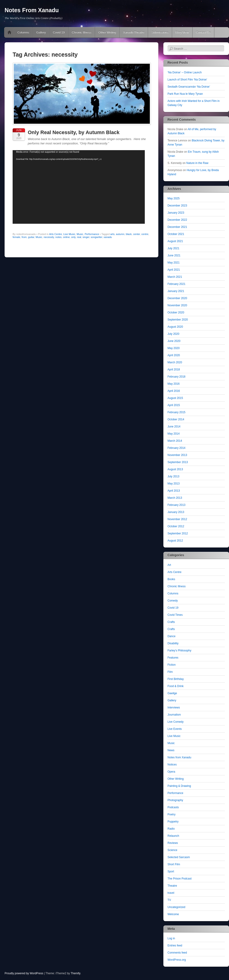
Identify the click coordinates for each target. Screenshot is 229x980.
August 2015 (175, 398)
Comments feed (177, 953)
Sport (171, 871)
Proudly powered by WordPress (24, 973)
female (16, 237)
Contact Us (203, 32)
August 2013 (175, 469)
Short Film (174, 864)
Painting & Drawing (179, 786)
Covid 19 (59, 32)
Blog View (182, 32)
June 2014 (174, 427)
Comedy (173, 601)
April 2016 (174, 391)
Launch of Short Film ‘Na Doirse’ (187, 80)
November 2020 (177, 305)
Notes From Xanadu (32, 10)
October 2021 (176, 234)
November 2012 (177, 519)
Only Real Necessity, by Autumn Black (74, 132)
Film (170, 672)
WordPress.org (177, 960)
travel (171, 893)
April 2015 (174, 405)
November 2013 (177, 455)
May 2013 (174, 484)
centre (145, 234)
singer (86, 237)
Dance (172, 636)
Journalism (174, 715)
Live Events (175, 729)
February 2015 (176, 412)
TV (169, 900)
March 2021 (175, 277)
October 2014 (176, 419)
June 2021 (174, 255)
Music (80, 234)
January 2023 (176, 213)
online (66, 237)
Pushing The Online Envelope (9, 32)
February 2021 (176, 284)
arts (112, 234)
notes (58, 237)
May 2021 (174, 263)
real (79, 237)
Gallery (41, 32)
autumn (120, 234)
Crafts (171, 622)
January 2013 (176, 512)
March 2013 (175, 498)
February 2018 (176, 377)
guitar (31, 237)
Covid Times (175, 615)
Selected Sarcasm (179, 857)
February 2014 (176, 448)
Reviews (173, 843)
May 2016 (174, 384)
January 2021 (176, 291)
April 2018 (174, 370)
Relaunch (173, 836)
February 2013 (176, 505)
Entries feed (175, 946)
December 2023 (177, 206)
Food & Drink (176, 686)
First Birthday (176, 679)
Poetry (172, 814)
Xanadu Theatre (134, 32)
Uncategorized (176, 907)
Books (171, 579)
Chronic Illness (82, 32)
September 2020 (178, 320)
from (24, 237)
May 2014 (174, 434)
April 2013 (174, 491)
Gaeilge (172, 693)
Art (169, 565)
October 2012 (176, 526)
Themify (75, 973)
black (129, 234)
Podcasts (173, 807)
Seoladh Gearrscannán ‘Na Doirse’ (189, 87)
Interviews (174, 708)
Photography (175, 800)
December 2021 (177, 227)
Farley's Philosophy (179, 650)
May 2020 (174, 348)
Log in (171, 938)
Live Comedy (176, 722)
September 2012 (178, 533)
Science (172, 850)
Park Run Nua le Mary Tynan (185, 94)
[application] (79, 187)
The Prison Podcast (180, 879)
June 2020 (174, 341)
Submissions (160, 32)
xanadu (108, 237)
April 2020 (174, 355)
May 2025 (174, 198)
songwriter (96, 237)
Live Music (69, 234)
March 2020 (175, 362)
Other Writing (107, 32)
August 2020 (175, 327)
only (73, 237)
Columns (23, 32)
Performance (92, 234)
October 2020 (176, 312)
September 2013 (178, 462)
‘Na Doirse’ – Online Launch (185, 72)
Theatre (172, 886)
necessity (49, 237)
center (137, 234)
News (171, 750)
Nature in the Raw (197, 163)
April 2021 (174, 270)
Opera (171, 772)
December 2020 (177, 298)
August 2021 (175, 241)
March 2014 (175, 441)
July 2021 (173, 248)
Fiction (172, 665)
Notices (172, 765)
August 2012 (175, 541)
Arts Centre (56, 234)
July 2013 (173, 476)
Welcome (173, 914)
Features (173, 658)
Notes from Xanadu (179, 757)
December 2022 (177, 220)
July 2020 (173, 334)
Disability (173, 643)
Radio (171, 829)
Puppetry (173, 822)
